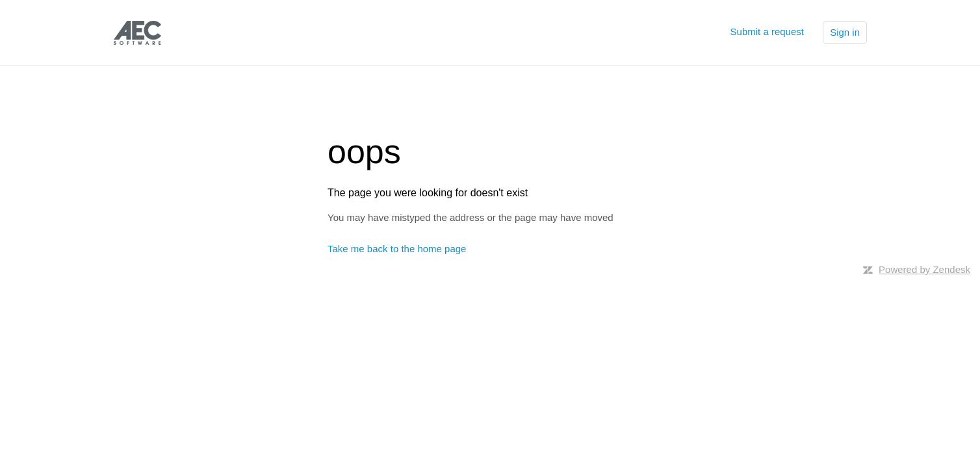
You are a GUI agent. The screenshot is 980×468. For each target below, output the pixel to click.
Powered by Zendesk (924, 269)
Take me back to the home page (397, 249)
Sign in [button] (845, 32)
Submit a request (767, 32)
